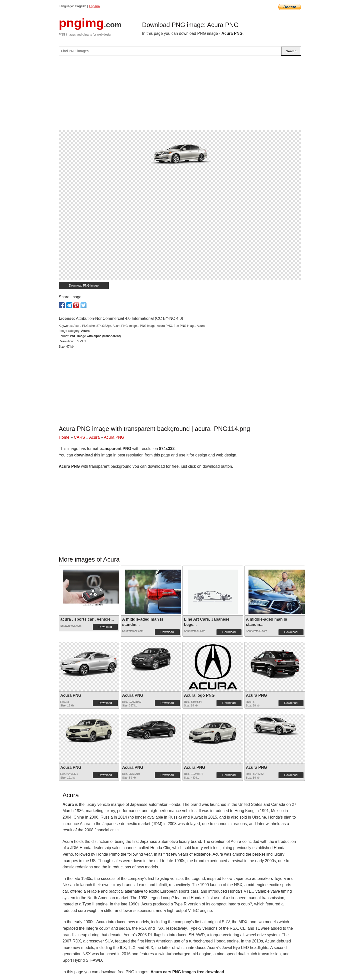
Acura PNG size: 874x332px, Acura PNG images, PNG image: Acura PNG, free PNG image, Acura (139, 326)
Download (105, 627)
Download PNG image (84, 286)
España (94, 6)
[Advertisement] (180, 95)
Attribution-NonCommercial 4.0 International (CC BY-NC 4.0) (129, 318)
